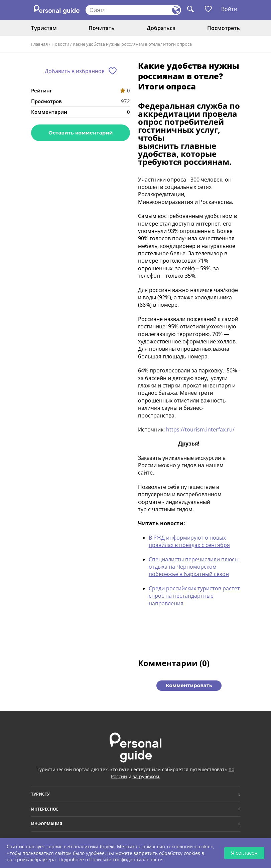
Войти (229, 9)
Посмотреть (224, 28)
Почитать (102, 28)
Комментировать (189, 685)
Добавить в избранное (75, 71)
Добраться (161, 28)
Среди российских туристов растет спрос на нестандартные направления (194, 596)
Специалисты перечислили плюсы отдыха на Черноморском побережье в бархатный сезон (194, 567)
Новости (60, 44)
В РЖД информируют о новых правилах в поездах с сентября (189, 541)
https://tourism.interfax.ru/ (200, 429)
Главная (39, 44)
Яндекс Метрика (118, 846)
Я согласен (244, 853)
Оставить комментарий (81, 133)
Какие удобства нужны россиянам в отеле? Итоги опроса (132, 44)
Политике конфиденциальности (126, 859)
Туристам (44, 28)
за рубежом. (147, 776)
